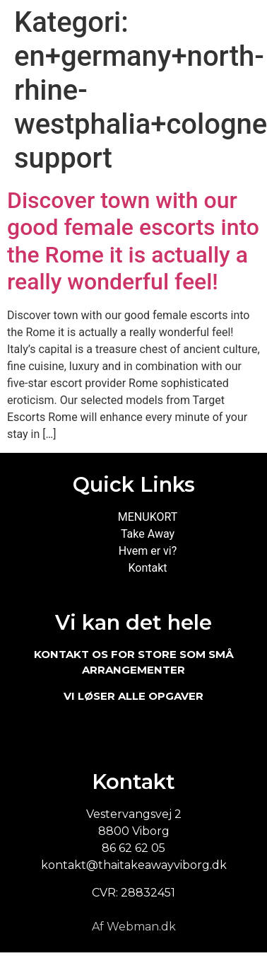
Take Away (148, 534)
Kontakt (147, 568)
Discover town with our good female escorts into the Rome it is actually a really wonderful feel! (133, 241)
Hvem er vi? (148, 551)
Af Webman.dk (134, 927)
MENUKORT (148, 517)
